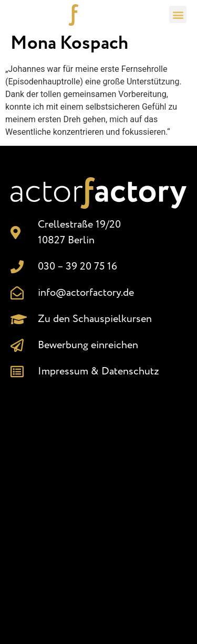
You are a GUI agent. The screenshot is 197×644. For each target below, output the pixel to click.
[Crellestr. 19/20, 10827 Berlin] (98, 507)
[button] (178, 14)
